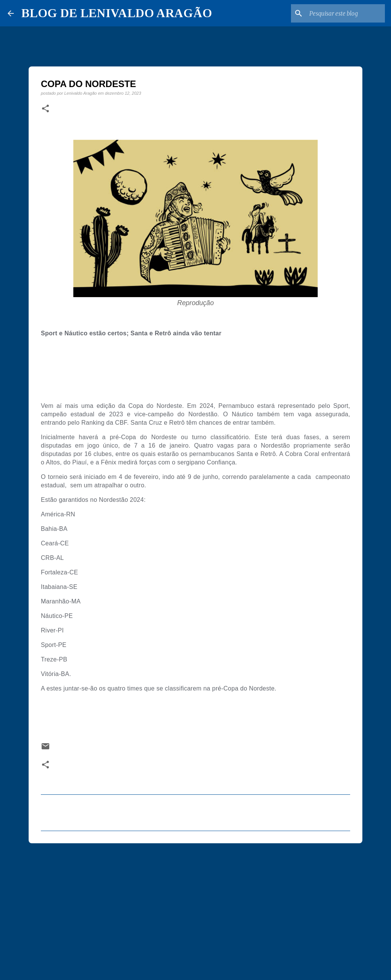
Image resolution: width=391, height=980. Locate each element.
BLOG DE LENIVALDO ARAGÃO (117, 13)
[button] (45, 109)
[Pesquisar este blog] (345, 13)
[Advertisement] (195, 908)
